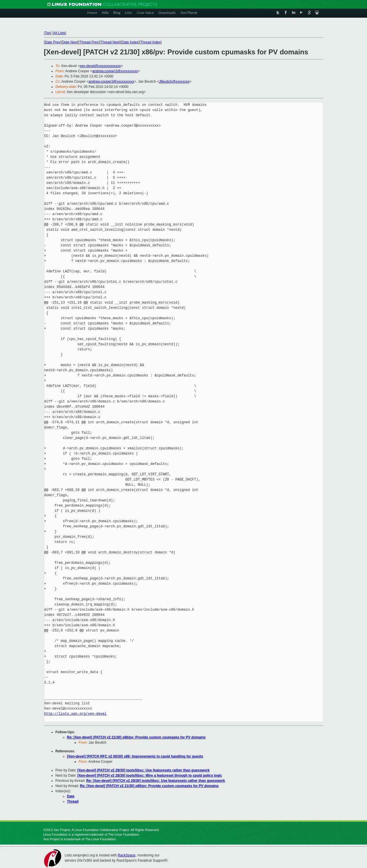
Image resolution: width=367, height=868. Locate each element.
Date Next (70, 42)
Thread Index (151, 42)
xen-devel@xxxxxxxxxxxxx (100, 66)
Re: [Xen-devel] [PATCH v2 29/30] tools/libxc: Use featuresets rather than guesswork (156, 781)
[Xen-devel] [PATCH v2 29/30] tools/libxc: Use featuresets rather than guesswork (144, 770)
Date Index (130, 42)
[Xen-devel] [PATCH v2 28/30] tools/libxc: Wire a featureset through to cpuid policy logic (150, 775)
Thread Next (110, 42)
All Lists (59, 33)
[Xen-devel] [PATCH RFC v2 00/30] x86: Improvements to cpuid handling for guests (135, 756)
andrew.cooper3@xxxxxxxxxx (115, 71)
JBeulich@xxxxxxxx (174, 82)
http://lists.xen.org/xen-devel (75, 714)
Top (48, 33)
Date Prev (52, 42)
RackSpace (127, 855)
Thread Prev (89, 42)
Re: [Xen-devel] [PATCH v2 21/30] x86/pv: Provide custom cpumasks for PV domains (137, 737)
